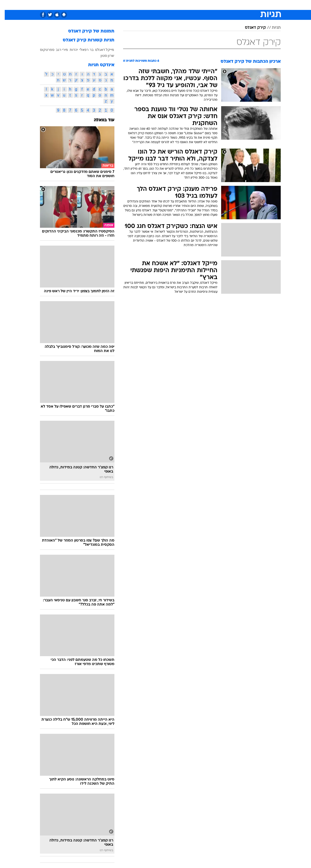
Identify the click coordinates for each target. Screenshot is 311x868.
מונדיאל (219, 5)
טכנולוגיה (108, 5)
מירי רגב (57, 50)
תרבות (201, 5)
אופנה (89, 5)
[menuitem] (250, 5)
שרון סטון (103, 56)
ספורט (236, 5)
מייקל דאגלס (100, 50)
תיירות (126, 5)
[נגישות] (7, 5)
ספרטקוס (42, 50)
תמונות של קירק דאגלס (87, 31)
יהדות (69, 50)
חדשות (253, 5)
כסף (172, 5)
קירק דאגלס (251, 28)
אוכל (159, 5)
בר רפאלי (82, 50)
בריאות (143, 5)
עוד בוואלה (99, 120)
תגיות (272, 28)
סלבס (185, 5)
